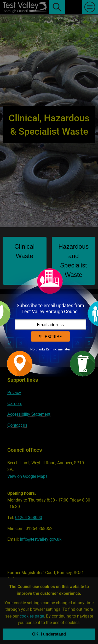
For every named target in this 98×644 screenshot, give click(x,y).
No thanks (38, 349)
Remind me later (58, 349)
